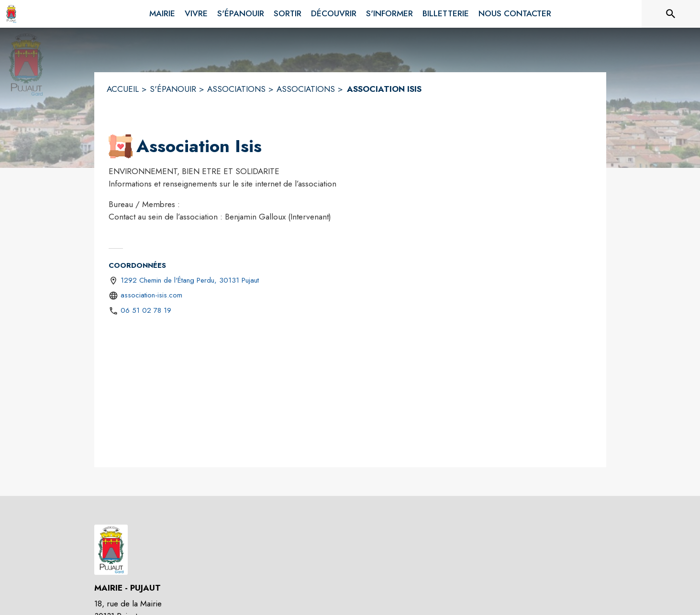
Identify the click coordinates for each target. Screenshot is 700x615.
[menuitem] (162, 12)
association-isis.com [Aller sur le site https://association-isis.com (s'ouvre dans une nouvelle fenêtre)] (151, 295)
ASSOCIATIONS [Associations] (236, 89)
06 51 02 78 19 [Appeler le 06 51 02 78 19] (146, 310)
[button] (121, 146)
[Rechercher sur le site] (671, 14)
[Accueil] (11, 14)
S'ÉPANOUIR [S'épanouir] (173, 89)
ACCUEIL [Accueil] (123, 89)
